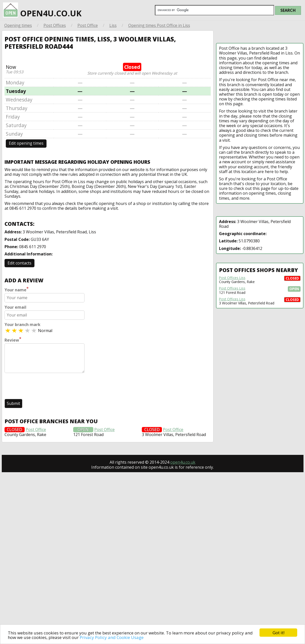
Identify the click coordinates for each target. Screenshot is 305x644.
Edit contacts (19, 263)
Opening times (18, 25)
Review (13, 340)
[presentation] (43, 387)
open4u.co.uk (42, 9)
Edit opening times (26, 143)
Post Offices (55, 25)
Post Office (88, 25)
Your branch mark (23, 325)
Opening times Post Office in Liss (159, 25)
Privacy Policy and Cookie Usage (112, 637)
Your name (17, 289)
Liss (113, 25)
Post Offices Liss (232, 278)
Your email (15, 307)
